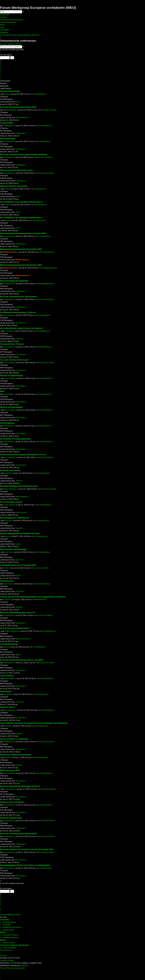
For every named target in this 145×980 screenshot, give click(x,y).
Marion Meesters (10, 110)
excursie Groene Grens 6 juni (14, 360)
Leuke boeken (7, 676)
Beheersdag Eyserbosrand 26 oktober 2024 (21, 249)
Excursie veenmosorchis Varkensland (18, 834)
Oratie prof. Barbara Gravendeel (15, 755)
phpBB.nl (24, 966)
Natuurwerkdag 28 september (14, 281)
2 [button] (0, 63)
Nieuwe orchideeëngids (11, 376)
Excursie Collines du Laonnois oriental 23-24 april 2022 (27, 849)
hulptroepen (6, 691)
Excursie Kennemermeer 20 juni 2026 (18, 107)
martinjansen (9, 126)
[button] (0, 52)
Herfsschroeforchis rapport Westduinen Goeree (23, 454)
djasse (6, 647)
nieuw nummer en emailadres (14, 739)
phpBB (12, 963)
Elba (2, 391)
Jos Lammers (9, 315)
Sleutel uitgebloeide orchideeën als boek (20, 533)
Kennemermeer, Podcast (12, 344)
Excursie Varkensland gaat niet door (18, 612)
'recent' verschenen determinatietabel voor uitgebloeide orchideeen (33, 597)
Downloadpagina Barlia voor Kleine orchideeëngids (25, 865)
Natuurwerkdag (7, 139)
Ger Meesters (10, 710)
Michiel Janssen (10, 252)
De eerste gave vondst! (11, 502)
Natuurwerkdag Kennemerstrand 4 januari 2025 (23, 233)
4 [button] (0, 68)
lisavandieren (9, 173)
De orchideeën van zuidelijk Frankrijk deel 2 (21, 218)
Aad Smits (9, 552)
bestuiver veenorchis (10, 470)
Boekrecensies (41, 599)
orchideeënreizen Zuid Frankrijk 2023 (18, 565)
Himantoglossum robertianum (15, 518)
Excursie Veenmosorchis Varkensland (18, 297)
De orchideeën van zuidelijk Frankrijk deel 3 (21, 202)
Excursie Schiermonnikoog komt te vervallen (22, 660)
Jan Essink (8, 584)
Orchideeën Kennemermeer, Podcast (18, 312)
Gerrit (7, 94)
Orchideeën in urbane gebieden (15, 439)
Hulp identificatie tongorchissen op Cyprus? (21, 328)
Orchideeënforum (40, 94)
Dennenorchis (7, 581)
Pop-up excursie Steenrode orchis (17, 170)
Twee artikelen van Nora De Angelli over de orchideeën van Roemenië (34, 723)
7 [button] (0, 76)
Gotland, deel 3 (7, 707)
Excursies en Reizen (49, 110)
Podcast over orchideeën (12, 802)
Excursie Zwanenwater (11, 818)
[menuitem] (3, 17)
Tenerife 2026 (6, 123)
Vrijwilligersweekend (49, 268)
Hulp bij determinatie (10, 91)
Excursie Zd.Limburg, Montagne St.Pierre (20, 786)
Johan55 (8, 473)
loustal (6, 568)
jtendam (8, 726)
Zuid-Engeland (7, 423)
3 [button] (0, 66)
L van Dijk (9, 331)
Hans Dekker (10, 378)
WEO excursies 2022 (10, 770)
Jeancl (7, 536)
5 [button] (0, 71)
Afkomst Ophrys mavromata (14, 186)
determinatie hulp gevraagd (13, 549)
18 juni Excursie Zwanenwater (15, 628)
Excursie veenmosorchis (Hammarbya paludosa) (24, 154)
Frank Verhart (9, 505)
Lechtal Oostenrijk (9, 644)
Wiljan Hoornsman (12, 631)
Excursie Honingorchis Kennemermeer (19, 486)
